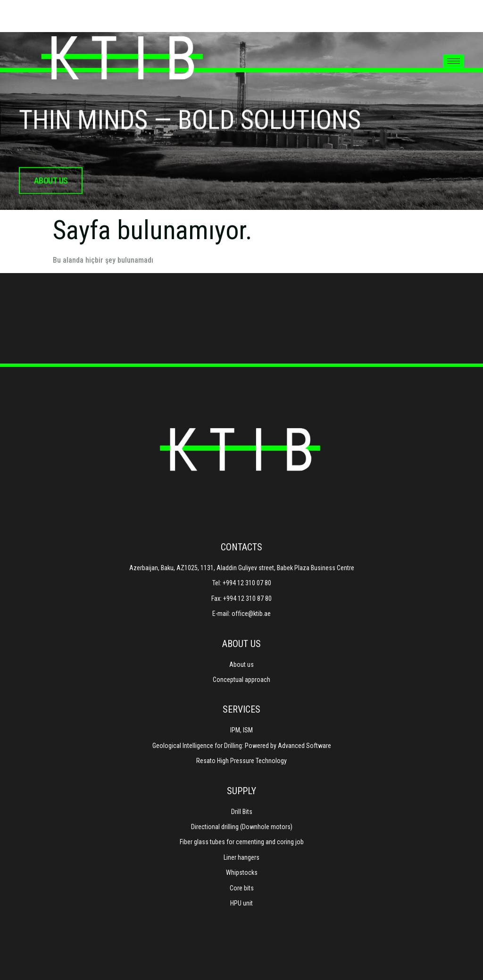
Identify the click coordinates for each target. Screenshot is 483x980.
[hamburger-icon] (454, 61)
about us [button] (51, 188)
